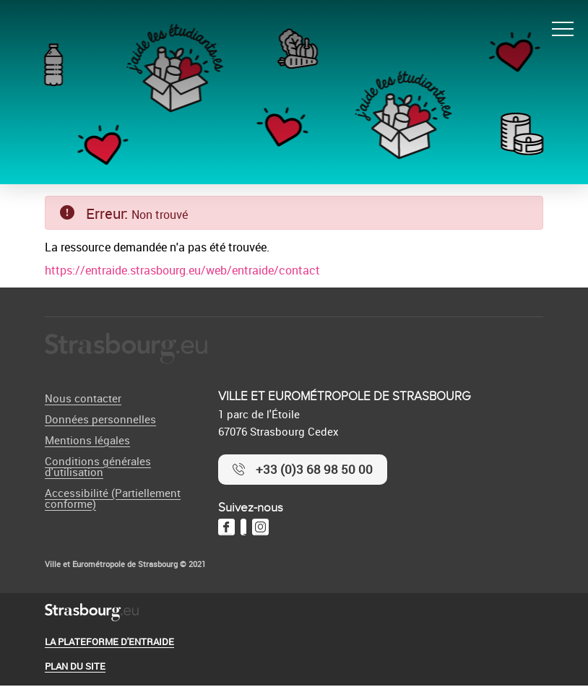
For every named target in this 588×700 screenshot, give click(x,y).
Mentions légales (87, 440)
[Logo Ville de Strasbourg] (126, 349)
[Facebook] (226, 527)
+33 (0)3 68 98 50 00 (314, 469)
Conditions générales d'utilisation (98, 466)
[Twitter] (243, 527)
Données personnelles (100, 419)
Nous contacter (83, 398)
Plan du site (75, 666)
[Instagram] (260, 527)
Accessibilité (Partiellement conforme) (113, 498)
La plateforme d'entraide (109, 641)
